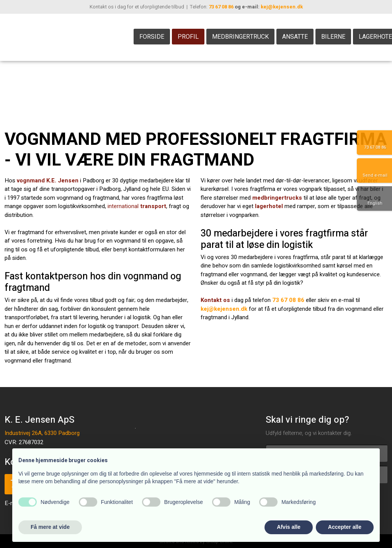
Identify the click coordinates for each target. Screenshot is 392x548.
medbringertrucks (277, 198)
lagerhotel (269, 206)
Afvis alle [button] (288, 527)
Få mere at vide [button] (50, 527)
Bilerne (333, 37)
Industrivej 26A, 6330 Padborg (42, 433)
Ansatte (295, 37)
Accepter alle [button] (345, 527)
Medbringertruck (240, 37)
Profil (188, 37)
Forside (152, 37)
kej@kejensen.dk (282, 7)
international (137, 206)
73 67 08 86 (221, 7)
